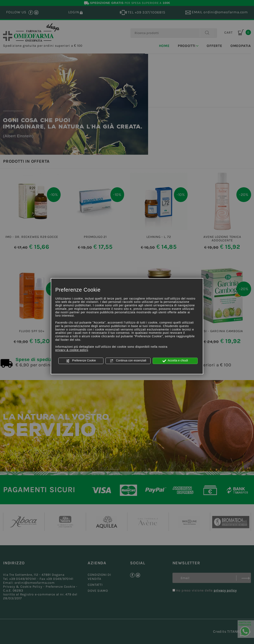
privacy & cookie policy (72, 350)
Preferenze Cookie (81, 361)
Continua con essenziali (128, 361)
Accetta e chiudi (175, 361)
